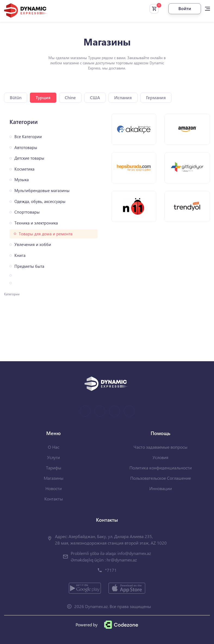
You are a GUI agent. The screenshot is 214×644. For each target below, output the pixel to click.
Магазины (54, 478)
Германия (156, 97)
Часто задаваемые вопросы (160, 447)
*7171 (111, 570)
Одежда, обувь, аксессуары (40, 201)
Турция (43, 97)
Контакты (54, 499)
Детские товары (29, 158)
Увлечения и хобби (33, 244)
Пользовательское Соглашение (161, 478)
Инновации (161, 488)
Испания (123, 97)
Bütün (16, 97)
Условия (160, 457)
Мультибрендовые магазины (42, 191)
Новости (54, 488)
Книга (20, 255)
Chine (70, 97)
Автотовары (26, 148)
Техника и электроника (36, 223)
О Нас (54, 447)
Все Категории (28, 137)
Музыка (22, 180)
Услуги (53, 457)
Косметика (24, 169)
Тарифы (54, 468)
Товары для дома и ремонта (46, 234)
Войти (185, 8)
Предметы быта (29, 266)
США (95, 97)
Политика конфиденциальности (161, 468)
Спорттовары (27, 212)
